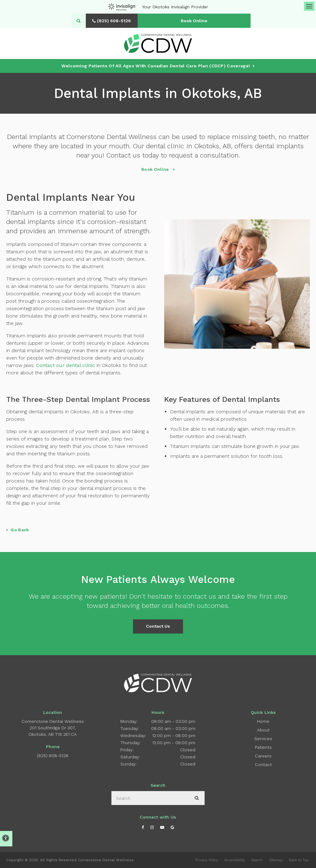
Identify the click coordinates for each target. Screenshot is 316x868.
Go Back (20, 530)
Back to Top (299, 860)
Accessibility (235, 860)
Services (263, 739)
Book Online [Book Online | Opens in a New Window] (196, 21)
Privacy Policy (207, 860)
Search (257, 860)
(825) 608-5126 (53, 756)
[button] (293, 107)
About (263, 730)
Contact (263, 765)
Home (263, 721)
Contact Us (158, 626)
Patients (263, 747)
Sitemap (276, 860)
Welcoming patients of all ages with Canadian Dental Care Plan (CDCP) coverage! (156, 66)
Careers (263, 756)
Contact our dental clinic (66, 365)
